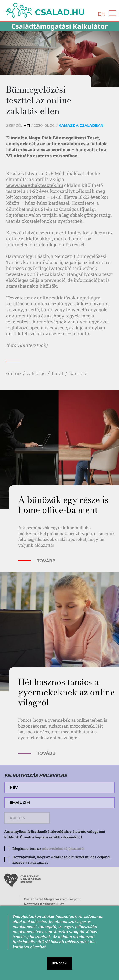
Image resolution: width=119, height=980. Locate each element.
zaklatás (36, 373)
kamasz (78, 373)
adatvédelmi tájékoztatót (63, 848)
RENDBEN (60, 963)
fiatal (57, 373)
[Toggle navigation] (111, 13)
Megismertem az (48, 848)
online (13, 373)
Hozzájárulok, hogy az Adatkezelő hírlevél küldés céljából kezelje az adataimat (61, 860)
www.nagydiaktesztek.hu (35, 185)
